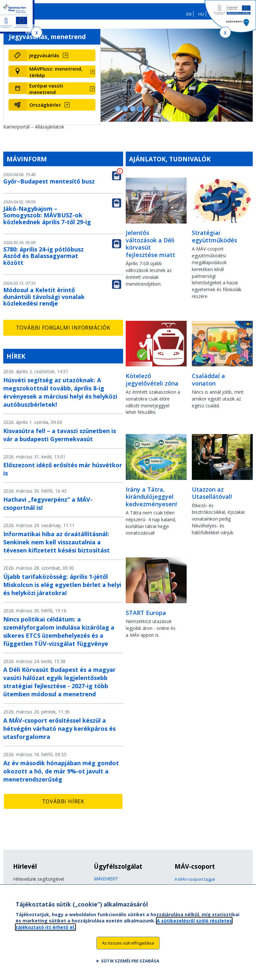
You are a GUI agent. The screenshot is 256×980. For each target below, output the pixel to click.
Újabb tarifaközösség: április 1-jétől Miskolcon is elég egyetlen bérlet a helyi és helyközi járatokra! (62, 589)
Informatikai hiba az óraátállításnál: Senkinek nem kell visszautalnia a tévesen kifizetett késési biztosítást (57, 547)
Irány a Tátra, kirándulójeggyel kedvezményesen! (151, 501)
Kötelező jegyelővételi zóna (152, 384)
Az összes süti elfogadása (128, 943)
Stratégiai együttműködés (214, 241)
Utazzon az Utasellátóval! (212, 497)
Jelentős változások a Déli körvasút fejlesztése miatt (150, 248)
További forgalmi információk (63, 332)
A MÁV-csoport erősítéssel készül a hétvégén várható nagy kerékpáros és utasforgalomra (59, 733)
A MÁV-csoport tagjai (195, 884)
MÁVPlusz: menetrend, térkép (56, 76)
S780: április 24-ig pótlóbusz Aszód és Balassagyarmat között (43, 260)
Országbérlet (45, 109)
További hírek (63, 806)
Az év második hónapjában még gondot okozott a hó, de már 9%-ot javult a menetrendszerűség (61, 776)
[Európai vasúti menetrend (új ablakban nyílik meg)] (61, 93)
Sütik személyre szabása (130, 961)
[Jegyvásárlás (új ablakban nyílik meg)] (61, 60)
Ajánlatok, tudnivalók (170, 163)
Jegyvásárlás (44, 60)
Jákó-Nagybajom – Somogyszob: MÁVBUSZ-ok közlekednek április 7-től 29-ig (47, 220)
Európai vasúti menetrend (46, 93)
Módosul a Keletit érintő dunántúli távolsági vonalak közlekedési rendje (44, 301)
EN (189, 14)
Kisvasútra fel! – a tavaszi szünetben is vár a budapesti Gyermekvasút (60, 439)
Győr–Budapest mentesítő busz (49, 186)
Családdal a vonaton (208, 384)
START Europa (146, 617)
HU (201, 14)
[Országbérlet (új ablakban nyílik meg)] (61, 109)
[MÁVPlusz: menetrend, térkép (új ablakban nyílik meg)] (61, 76)
